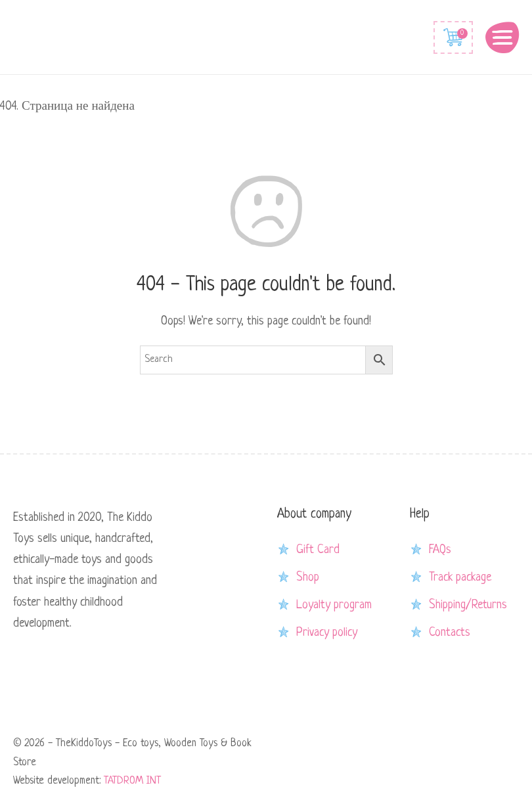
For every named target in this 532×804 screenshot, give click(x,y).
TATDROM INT (132, 781)
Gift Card (318, 550)
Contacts (450, 633)
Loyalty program (334, 605)
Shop (308, 577)
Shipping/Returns (468, 605)
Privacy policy (327, 633)
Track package (460, 577)
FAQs (440, 550)
